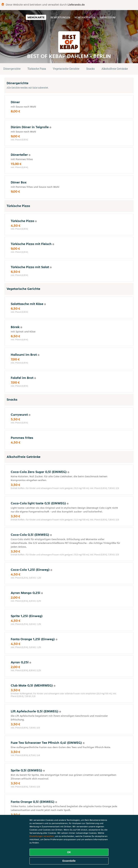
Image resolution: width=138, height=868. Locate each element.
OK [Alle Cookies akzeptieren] (69, 852)
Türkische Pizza (37, 69)
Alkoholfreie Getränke (115, 69)
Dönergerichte (12, 69)
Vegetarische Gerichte (66, 69)
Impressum (108, 17)
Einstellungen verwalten (42, 836)
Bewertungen (60, 17)
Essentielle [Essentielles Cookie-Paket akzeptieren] (69, 861)
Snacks (90, 69)
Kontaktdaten (85, 17)
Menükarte (36, 17)
